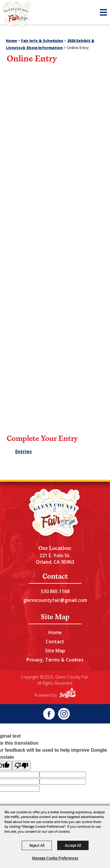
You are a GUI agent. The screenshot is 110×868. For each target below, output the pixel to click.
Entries (23, 451)
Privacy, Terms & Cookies (55, 660)
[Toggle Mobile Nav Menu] (103, 12)
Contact (55, 642)
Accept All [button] (73, 845)
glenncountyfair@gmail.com (55, 600)
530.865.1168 (55, 591)
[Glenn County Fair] (16, 15)
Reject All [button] (37, 845)
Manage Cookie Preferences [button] (55, 858)
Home (11, 41)
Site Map (55, 651)
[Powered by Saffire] (68, 694)
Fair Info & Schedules (42, 41)
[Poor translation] (21, 766)
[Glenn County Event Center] (55, 513)
